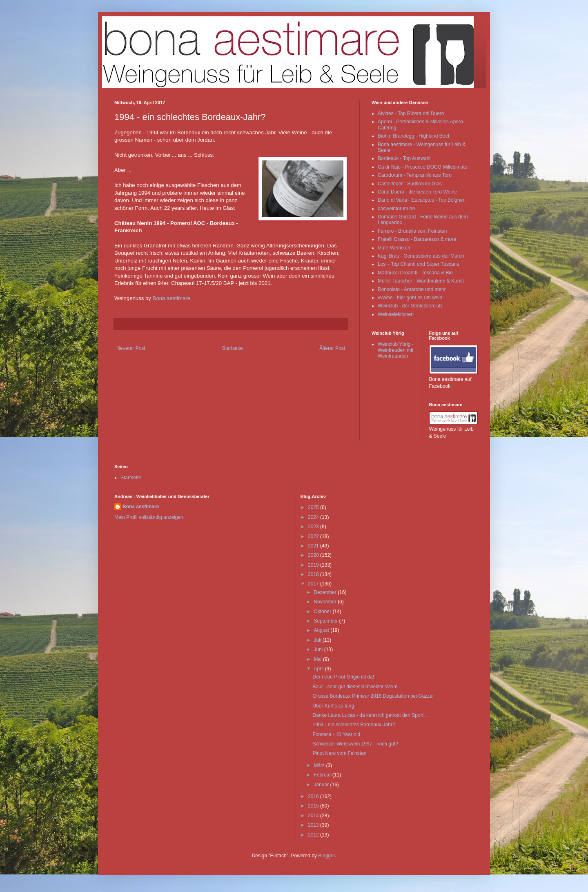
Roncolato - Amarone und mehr (412, 289)
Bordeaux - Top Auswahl (404, 158)
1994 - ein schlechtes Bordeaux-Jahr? (354, 725)
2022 (314, 536)
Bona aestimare (171, 298)
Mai (318, 659)
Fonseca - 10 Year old (336, 734)
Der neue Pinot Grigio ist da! (343, 677)
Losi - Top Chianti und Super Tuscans (418, 264)
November (326, 602)
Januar (322, 785)
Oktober (323, 612)
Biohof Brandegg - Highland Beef (413, 136)
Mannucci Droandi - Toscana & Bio (415, 273)
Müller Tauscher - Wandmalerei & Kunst (421, 281)
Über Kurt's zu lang (333, 706)
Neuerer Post (131, 348)
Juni (319, 650)
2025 (314, 507)
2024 (314, 517)
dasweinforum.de (396, 209)
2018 (314, 574)
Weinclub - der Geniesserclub (410, 306)
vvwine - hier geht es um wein (410, 298)
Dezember (326, 592)
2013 (314, 825)
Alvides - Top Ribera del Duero (411, 113)
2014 (314, 816)
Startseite (233, 348)
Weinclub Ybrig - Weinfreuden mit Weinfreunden (396, 350)
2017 (314, 584)
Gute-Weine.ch (394, 248)
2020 (314, 555)
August (322, 630)
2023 (314, 527)
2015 (314, 806)
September (326, 621)
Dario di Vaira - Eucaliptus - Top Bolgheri (422, 200)
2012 (314, 835)
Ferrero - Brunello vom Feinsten (412, 231)
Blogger (326, 856)
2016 (314, 796)
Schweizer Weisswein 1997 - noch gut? (355, 744)
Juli (318, 640)
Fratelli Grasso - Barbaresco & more (417, 239)
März (320, 765)
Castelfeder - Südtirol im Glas (410, 184)
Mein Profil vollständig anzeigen (149, 517)
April (319, 669)
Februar (323, 775)
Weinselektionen (396, 314)
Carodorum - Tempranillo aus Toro (415, 175)
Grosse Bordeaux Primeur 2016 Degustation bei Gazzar (373, 696)
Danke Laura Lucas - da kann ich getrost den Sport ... (371, 715)
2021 (314, 546)
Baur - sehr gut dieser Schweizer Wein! (355, 687)
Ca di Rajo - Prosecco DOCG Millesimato (422, 167)
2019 (314, 565)
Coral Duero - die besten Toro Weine (417, 192)
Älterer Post (332, 348)
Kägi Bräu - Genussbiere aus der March (421, 256)
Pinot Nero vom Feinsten (339, 753)
